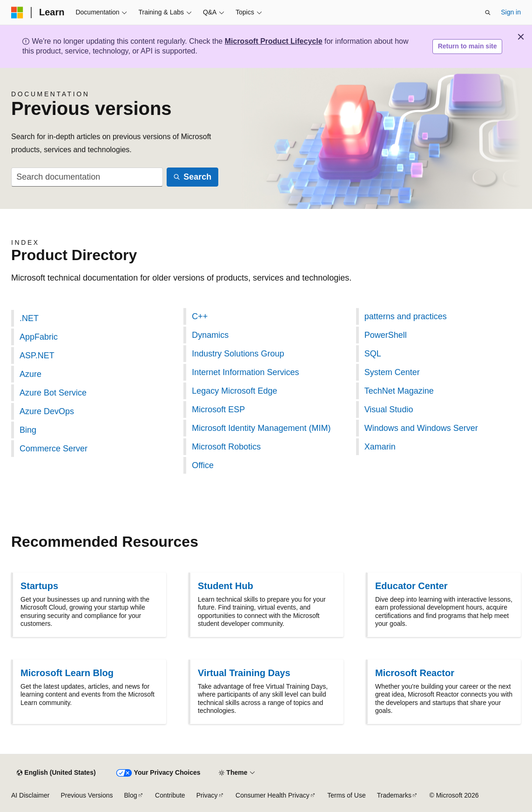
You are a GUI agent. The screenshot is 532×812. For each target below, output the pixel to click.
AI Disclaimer (30, 795)
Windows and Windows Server (421, 428)
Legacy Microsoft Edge (234, 391)
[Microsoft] (17, 13)
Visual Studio (389, 409)
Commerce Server (54, 449)
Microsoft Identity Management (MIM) (261, 428)
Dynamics (210, 335)
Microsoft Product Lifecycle (274, 41)
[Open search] (488, 13)
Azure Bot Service (53, 393)
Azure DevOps (47, 411)
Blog (131, 795)
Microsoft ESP (218, 409)
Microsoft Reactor (415, 673)
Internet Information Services (245, 372)
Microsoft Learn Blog (67, 673)
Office (203, 465)
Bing (28, 430)
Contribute (170, 795)
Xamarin (380, 447)
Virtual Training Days (244, 673)
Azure (30, 374)
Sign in (511, 12)
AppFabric (39, 337)
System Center (392, 372)
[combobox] (87, 177)
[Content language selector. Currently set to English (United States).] (56, 773)
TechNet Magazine (399, 391)
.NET (29, 318)
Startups (39, 586)
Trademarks (394, 795)
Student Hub (226, 586)
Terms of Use (346, 795)
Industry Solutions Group (238, 354)
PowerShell (386, 335)
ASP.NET (37, 356)
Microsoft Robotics (226, 447)
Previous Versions (87, 795)
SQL (373, 354)
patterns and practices (406, 316)
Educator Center (411, 586)
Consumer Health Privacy (273, 795)
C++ (200, 316)
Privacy (207, 795)
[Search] (192, 177)
